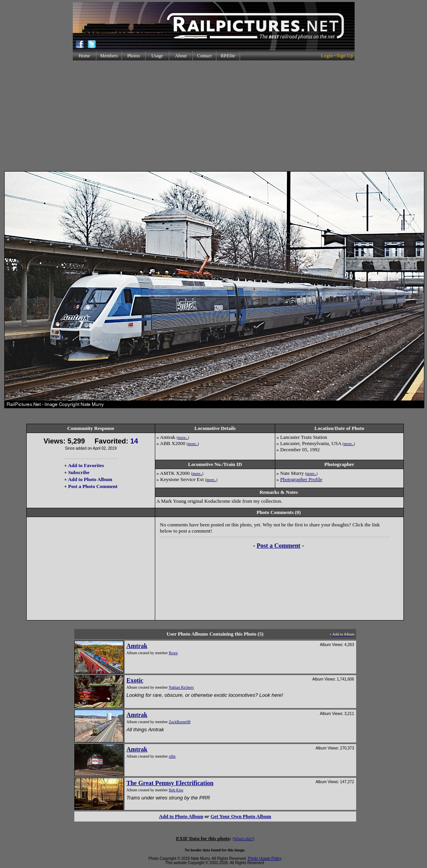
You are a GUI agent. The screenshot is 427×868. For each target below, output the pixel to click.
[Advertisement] (213, 116)
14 (134, 441)
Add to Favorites (86, 465)
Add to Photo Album (90, 479)
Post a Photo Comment (93, 486)
